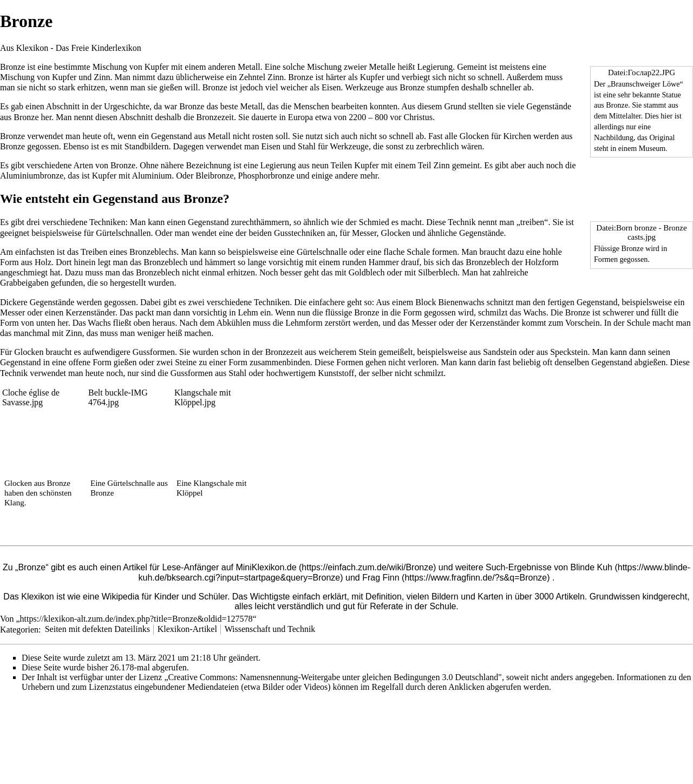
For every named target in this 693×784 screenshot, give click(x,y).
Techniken (107, 222)
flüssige (338, 312)
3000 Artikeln (560, 597)
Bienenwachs (461, 302)
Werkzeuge (364, 87)
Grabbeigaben (24, 283)
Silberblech (438, 272)
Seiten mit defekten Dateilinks (97, 629)
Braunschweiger (636, 84)
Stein (367, 352)
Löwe (671, 84)
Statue (672, 95)
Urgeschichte (127, 106)
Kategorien (19, 629)
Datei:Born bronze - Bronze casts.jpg (641, 232)
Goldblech (367, 272)
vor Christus (411, 117)
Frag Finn (381, 578)
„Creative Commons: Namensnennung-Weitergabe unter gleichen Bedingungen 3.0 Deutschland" (333, 677)
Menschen (311, 106)
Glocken (474, 136)
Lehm (248, 312)
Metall (249, 67)
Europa (300, 117)
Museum (652, 148)
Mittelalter (625, 116)
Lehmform (304, 323)
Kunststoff (336, 373)
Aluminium (152, 176)
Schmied (374, 222)
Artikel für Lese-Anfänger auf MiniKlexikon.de (210, 567)
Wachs (534, 312)
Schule (639, 323)
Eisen (331, 87)
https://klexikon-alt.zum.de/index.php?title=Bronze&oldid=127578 (136, 619)
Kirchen (518, 136)
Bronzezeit (215, 117)
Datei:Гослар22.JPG (642, 73)
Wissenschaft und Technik (270, 629)
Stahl (307, 146)
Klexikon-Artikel (187, 629)
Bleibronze (214, 176)
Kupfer (157, 67)
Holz (43, 262)
